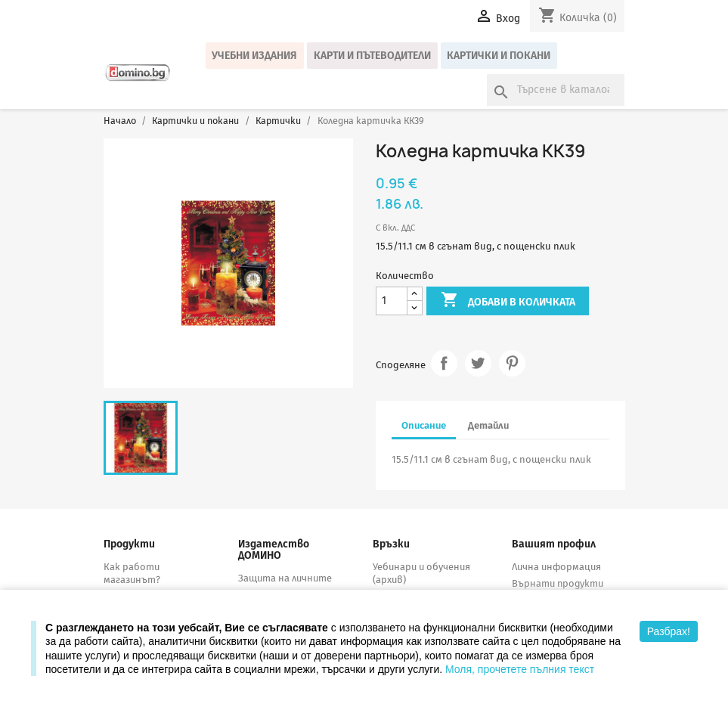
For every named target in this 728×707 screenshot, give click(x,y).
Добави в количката (508, 301)
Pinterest (512, 363)
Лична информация (556, 567)
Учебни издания (254, 56)
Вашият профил (554, 544)
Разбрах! (669, 631)
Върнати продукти (558, 583)
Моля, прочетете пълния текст (520, 669)
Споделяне (444, 363)
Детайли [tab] (488, 425)
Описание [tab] (424, 425)
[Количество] (392, 301)
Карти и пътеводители (372, 56)
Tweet (478, 363)
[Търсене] (556, 90)
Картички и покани (499, 56)
